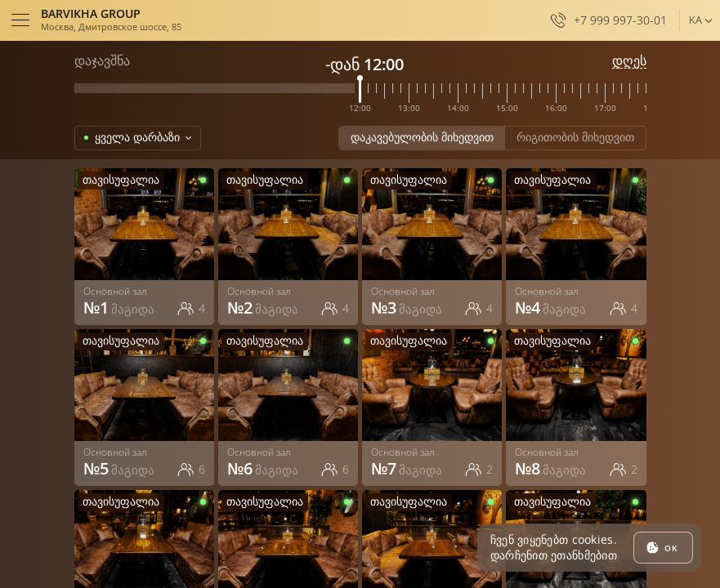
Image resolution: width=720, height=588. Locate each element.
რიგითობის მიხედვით (575, 137)
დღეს (629, 61)
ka (695, 20)
